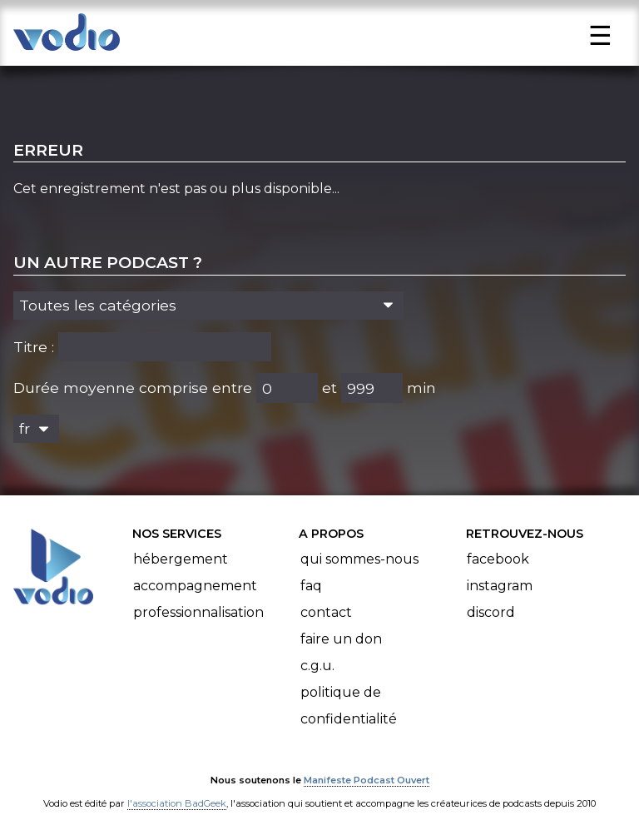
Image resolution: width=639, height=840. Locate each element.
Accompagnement (195, 586)
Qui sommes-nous (359, 559)
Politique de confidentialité (349, 706)
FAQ (311, 586)
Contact (326, 612)
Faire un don (341, 639)
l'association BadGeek (177, 803)
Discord (491, 612)
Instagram (500, 586)
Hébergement (181, 559)
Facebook (498, 559)
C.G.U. (317, 666)
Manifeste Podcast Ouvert (367, 780)
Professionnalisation (198, 612)
